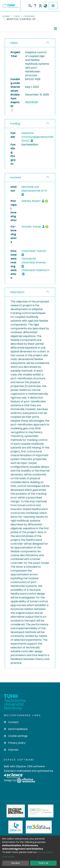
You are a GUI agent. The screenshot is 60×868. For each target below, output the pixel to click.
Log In (40, 6)
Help (35, 6)
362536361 (32, 102)
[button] (45, 6)
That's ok (43, 863)
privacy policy (45, 852)
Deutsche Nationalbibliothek (16, 811)
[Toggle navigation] (53, 6)
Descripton (17, 292)
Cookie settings (16, 736)
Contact (11, 722)
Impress (11, 750)
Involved (16, 177)
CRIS (17, 16)
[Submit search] (30, 5)
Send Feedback (16, 729)
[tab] (30, 43)
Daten (14, 43)
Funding (29, 16)
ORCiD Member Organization (41, 811)
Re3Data (39, 827)
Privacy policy (15, 743)
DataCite (15, 827)
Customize (8, 857)
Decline (16, 863)
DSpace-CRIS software (30, 766)
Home (6, 16)
